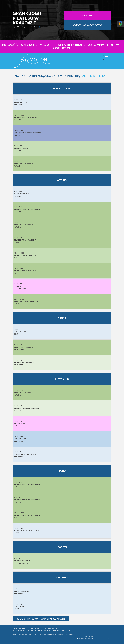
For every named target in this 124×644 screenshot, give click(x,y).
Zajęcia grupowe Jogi (29, 634)
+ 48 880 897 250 (88, 637)
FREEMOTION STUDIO (22, 27)
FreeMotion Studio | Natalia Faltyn (33, 628)
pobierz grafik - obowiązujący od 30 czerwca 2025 (41, 619)
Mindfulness (42, 634)
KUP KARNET (88, 16)
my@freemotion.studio (86, 639)
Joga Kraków (17, 634)
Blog (66, 634)
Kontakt (71, 634)
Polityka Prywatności (19, 630)
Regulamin (31, 630)
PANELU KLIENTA (93, 76)
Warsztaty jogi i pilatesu (55, 634)
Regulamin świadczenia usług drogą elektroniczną (53, 630)
